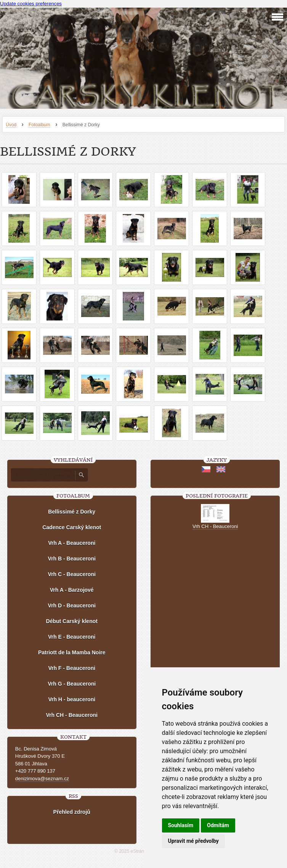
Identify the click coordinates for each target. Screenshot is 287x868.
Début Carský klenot (72, 621)
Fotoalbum (39, 125)
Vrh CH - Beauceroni (72, 715)
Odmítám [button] (218, 825)
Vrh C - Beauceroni (72, 574)
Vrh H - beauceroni (72, 699)
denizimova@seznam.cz (42, 779)
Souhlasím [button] (181, 825)
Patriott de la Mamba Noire (72, 652)
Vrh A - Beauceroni (72, 543)
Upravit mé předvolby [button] (193, 841)
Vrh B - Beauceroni (72, 559)
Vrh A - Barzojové (72, 590)
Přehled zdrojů (72, 812)
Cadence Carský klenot (72, 527)
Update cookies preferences (31, 4)
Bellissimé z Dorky (72, 512)
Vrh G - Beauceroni (72, 684)
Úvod (11, 125)
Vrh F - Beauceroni (72, 668)
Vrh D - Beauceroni (72, 606)
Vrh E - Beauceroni (72, 637)
